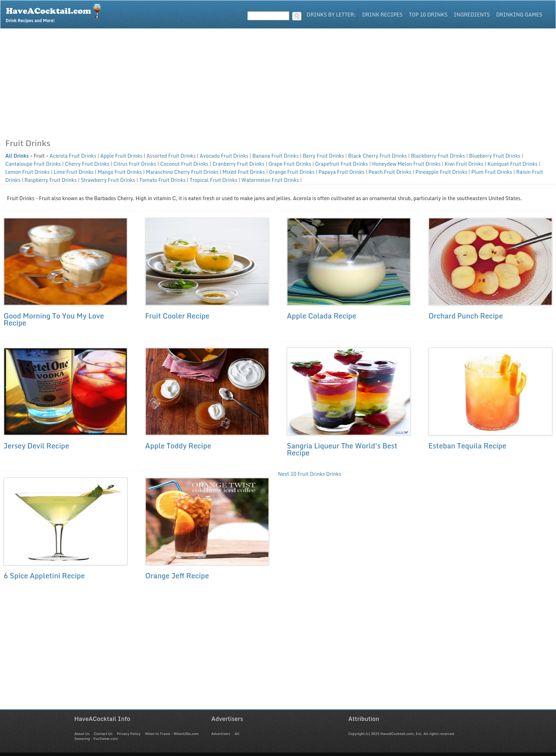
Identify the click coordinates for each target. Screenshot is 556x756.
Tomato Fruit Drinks (163, 180)
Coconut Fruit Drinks (184, 164)
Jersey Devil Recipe (36, 446)
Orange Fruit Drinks (292, 172)
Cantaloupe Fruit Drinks (33, 164)
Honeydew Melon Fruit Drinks (406, 164)
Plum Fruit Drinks (492, 172)
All (237, 734)
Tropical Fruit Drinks (214, 180)
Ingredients (472, 15)
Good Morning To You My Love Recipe (54, 319)
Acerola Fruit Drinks (73, 156)
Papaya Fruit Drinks (341, 172)
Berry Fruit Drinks (323, 156)
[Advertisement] (278, 81)
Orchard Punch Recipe (465, 316)
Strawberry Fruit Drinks (108, 180)
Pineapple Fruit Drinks (441, 172)
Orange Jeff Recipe (177, 576)
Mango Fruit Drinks (120, 172)
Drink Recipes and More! (56, 13)
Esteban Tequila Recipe (467, 446)
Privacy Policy (129, 734)
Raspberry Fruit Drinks (50, 180)
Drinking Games (519, 15)
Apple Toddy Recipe (178, 446)
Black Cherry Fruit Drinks (377, 156)
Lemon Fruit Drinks (27, 172)
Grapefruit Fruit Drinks (342, 164)
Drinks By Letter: (331, 15)
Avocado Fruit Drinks (224, 156)
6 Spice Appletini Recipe (44, 576)
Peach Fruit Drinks (390, 172)
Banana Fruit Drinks (276, 156)
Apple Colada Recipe (321, 316)
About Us (82, 734)
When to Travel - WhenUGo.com (172, 734)
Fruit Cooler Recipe (177, 316)
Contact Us (103, 734)
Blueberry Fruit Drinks (495, 156)
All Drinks (17, 156)
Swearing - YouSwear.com (96, 738)
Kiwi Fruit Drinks (464, 164)
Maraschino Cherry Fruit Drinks (182, 172)
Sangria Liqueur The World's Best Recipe (342, 449)
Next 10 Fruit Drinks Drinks (309, 474)
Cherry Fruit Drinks (87, 164)
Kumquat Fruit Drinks (512, 164)
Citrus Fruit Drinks (135, 164)
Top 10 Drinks (428, 15)
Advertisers (221, 734)
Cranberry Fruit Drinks (238, 164)
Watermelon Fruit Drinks (270, 180)
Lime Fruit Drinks (74, 172)
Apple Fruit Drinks (121, 156)
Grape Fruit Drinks (290, 164)
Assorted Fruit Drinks (171, 156)
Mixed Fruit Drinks (244, 172)
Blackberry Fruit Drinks (438, 156)
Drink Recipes (382, 15)
